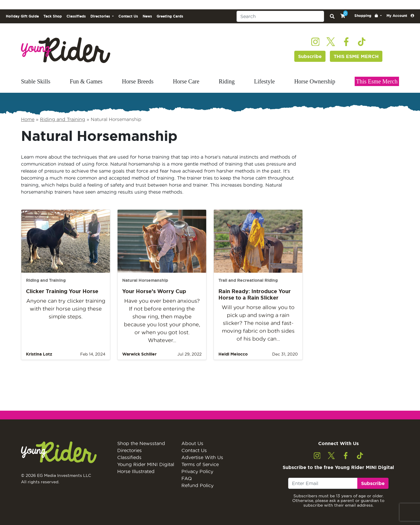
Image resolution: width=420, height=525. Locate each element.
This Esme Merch (377, 81)
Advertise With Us (202, 457)
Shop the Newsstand (141, 443)
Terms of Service (200, 464)
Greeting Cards (170, 16)
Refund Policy (197, 485)
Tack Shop (53, 16)
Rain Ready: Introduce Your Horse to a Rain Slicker (255, 294)
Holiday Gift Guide (22, 16)
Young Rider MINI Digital (146, 464)
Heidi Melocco (233, 354)
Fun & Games (86, 81)
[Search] (280, 16)
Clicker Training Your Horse (62, 291)
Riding (227, 81)
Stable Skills (36, 81)
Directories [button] (101, 16)
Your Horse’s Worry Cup (154, 291)
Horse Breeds (138, 81)
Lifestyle (264, 81)
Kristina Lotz (39, 354)
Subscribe (310, 56)
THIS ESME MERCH (356, 56)
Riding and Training (63, 119)
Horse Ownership (315, 81)
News (147, 16)
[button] (368, 16)
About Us (192, 443)
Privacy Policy (197, 471)
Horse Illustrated (136, 471)
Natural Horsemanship (145, 280)
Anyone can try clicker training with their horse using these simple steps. (66, 309)
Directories (129, 450)
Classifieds (76, 16)
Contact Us (128, 16)
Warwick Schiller (139, 354)
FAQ (187, 478)
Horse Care (186, 81)
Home (28, 119)
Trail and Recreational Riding (248, 280)
